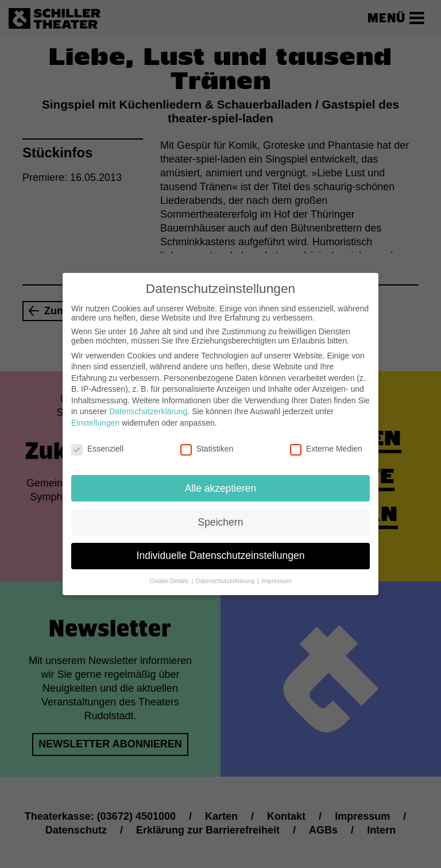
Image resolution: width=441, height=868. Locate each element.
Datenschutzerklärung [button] (226, 578)
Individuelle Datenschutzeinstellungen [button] (221, 553)
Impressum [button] (277, 578)
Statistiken (207, 446)
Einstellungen (95, 421)
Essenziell (97, 446)
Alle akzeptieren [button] (221, 485)
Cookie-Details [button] (170, 578)
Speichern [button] (221, 519)
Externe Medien (326, 446)
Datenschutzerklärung (148, 409)
